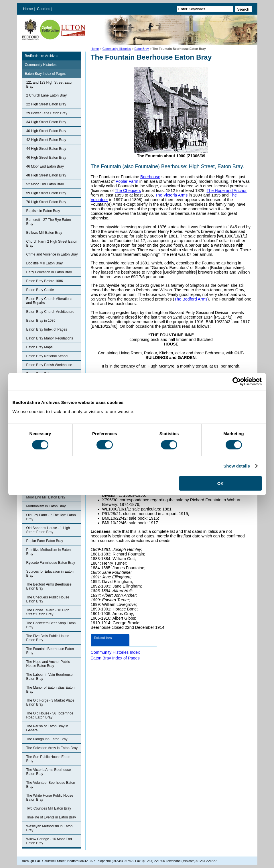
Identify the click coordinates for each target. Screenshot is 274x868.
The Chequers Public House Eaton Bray (48, 599)
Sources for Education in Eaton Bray (50, 574)
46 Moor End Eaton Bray (45, 166)
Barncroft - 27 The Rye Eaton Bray (49, 222)
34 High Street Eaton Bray (46, 122)
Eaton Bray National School (47, 356)
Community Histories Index (115, 652)
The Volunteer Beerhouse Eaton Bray (51, 785)
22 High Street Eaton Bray (46, 104)
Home (28, 9)
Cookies (44, 9)
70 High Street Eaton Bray (46, 202)
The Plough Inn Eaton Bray (47, 739)
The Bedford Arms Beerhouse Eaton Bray (49, 586)
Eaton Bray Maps (40, 347)
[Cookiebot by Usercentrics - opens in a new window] (237, 382)
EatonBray (142, 49)
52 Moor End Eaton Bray (45, 184)
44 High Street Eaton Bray (46, 149)
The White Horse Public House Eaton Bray (50, 798)
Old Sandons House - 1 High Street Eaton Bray (48, 530)
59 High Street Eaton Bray (46, 193)
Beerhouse (150, 177)
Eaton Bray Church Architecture (50, 312)
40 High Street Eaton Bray (46, 131)
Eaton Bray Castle (40, 290)
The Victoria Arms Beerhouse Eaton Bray (49, 772)
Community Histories (117, 49)
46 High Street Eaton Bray (46, 158)
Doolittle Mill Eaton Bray (45, 263)
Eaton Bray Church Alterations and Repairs (49, 301)
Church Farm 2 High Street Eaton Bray (52, 243)
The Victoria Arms (171, 195)
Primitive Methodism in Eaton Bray (49, 552)
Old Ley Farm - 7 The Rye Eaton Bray (51, 517)
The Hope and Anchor (227, 191)
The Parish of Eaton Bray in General (47, 728)
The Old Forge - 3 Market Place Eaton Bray (50, 702)
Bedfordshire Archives (42, 56)
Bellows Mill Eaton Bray (44, 233)
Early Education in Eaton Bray (49, 272)
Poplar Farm (127, 181)
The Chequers (128, 191)
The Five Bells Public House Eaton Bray (48, 638)
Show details (237, 466)
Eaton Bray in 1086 (41, 321)
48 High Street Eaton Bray (46, 175)
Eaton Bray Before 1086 (45, 281)
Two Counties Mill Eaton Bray (49, 808)
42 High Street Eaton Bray (46, 140)
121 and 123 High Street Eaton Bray (50, 85)
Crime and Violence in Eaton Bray (52, 254)
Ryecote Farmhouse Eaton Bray (51, 563)
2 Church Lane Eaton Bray (47, 95)
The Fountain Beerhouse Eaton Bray (50, 651)
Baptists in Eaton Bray (43, 211)
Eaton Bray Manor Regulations (50, 338)
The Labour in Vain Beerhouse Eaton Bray (50, 677)
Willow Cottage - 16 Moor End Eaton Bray (49, 841)
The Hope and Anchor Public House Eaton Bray (48, 664)
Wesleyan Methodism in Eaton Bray (50, 828)
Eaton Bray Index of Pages (45, 74)
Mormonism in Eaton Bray (46, 506)
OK (221, 483)
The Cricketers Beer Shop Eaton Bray (51, 625)
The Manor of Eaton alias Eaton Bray (51, 690)
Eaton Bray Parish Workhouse (49, 365)
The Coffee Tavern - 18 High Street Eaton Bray (48, 612)
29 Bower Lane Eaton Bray (47, 113)
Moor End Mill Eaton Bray (46, 497)
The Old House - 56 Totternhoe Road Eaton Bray (50, 715)
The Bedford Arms (191, 299)
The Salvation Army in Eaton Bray (52, 748)
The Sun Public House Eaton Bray (48, 759)
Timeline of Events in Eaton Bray (51, 817)
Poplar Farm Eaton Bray (45, 541)
